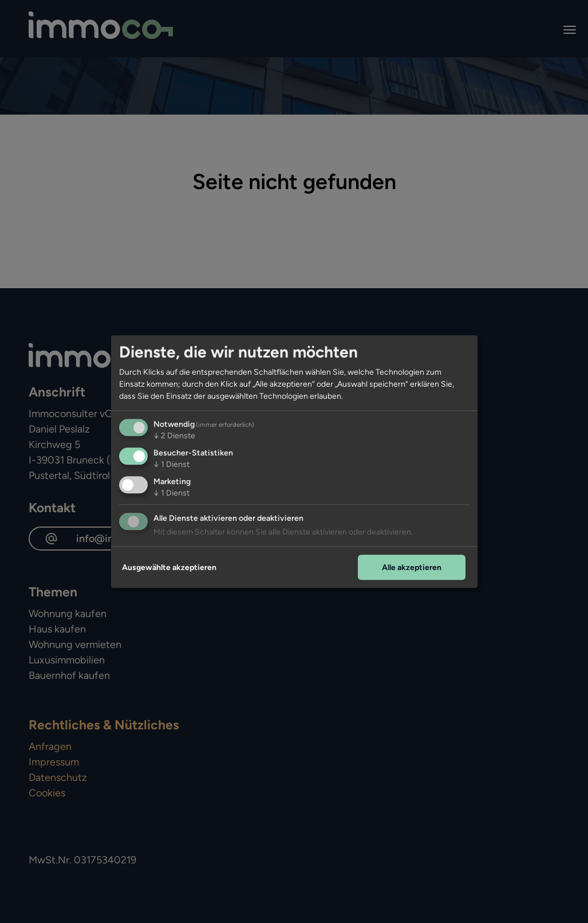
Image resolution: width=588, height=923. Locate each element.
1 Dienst (171, 464)
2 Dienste (174, 436)
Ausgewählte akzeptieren (169, 567)
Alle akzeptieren (412, 567)
